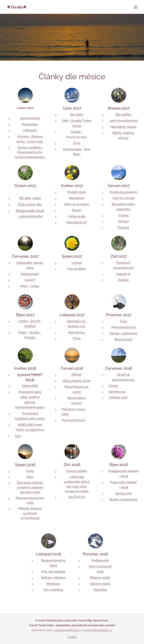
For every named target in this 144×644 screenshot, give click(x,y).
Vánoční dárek (100, 584)
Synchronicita (30, 118)
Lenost (77, 263)
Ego (18, 436)
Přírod (123, 221)
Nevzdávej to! (77, 222)
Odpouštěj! (30, 386)
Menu (136, 7)
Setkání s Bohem (53, 578)
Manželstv (76, 198)
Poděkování (100, 560)
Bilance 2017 (123, 339)
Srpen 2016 (25, 465)
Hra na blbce (77, 269)
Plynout (123, 228)
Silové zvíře (123, 493)
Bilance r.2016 (100, 578)
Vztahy (123, 215)
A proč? (30, 280)
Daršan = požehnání (123, 333)
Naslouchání (30, 274)
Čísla (123, 321)
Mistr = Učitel (30, 286)
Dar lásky (77, 114)
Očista (113, 386)
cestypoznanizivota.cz (67, 630)
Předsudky (30, 124)
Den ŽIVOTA (77, 497)
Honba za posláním (123, 192)
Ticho (77, 338)
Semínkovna (117, 392)
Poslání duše (77, 192)
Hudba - (77, 132)
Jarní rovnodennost (123, 121)
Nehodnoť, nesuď (123, 127)
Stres (30, 477)
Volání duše (77, 216)
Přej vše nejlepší (53, 572)
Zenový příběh (77, 471)
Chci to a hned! (123, 198)
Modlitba (100, 590)
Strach (77, 210)
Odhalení (30, 130)
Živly (77, 143)
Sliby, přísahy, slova (77, 381)
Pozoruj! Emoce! (73, 420)
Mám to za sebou (77, 204)
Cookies (72, 637)
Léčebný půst (118, 397)
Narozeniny (77, 332)
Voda (30, 471)
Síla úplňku (123, 114)
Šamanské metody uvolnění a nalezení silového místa (30, 487)
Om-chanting (53, 590)
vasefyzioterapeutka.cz (98, 630)
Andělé (123, 280)
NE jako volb (29, 198)
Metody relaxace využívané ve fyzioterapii (30, 513)
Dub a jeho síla (30, 204)
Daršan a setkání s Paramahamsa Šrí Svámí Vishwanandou (30, 152)
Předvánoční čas (123, 327)
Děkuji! (77, 375)
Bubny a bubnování (123, 499)
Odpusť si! (123, 274)
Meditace (53, 584)
